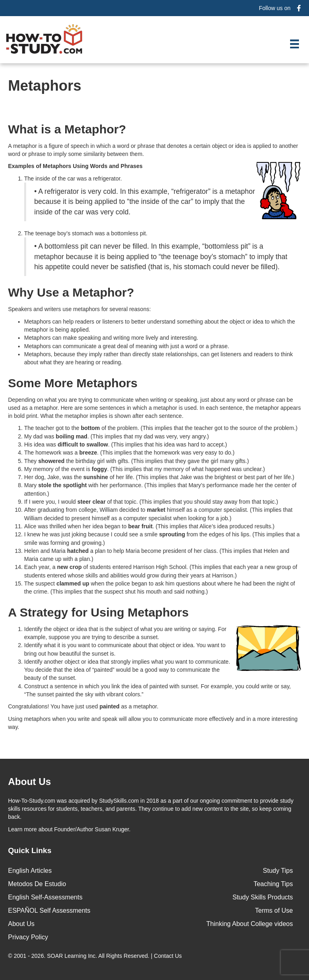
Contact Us (169, 956)
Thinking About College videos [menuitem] (250, 924)
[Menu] (295, 44)
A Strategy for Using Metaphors (98, 612)
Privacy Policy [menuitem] (28, 937)
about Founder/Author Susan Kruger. (69, 829)
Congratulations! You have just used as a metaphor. (83, 706)
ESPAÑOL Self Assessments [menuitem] (49, 910)
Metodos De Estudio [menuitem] (37, 884)
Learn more (23, 829)
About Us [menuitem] (21, 924)
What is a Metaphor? (67, 129)
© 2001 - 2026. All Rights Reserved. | (96, 956)
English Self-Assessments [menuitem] (45, 897)
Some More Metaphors (73, 383)
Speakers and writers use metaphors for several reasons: (79, 309)
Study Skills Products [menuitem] (263, 897)
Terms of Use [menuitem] (274, 910)
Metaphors (45, 86)
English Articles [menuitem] (30, 871)
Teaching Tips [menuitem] (273, 884)
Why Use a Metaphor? (71, 292)
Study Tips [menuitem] (278, 871)
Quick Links (30, 850)
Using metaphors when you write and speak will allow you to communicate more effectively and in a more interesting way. (153, 723)
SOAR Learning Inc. (72, 956)
